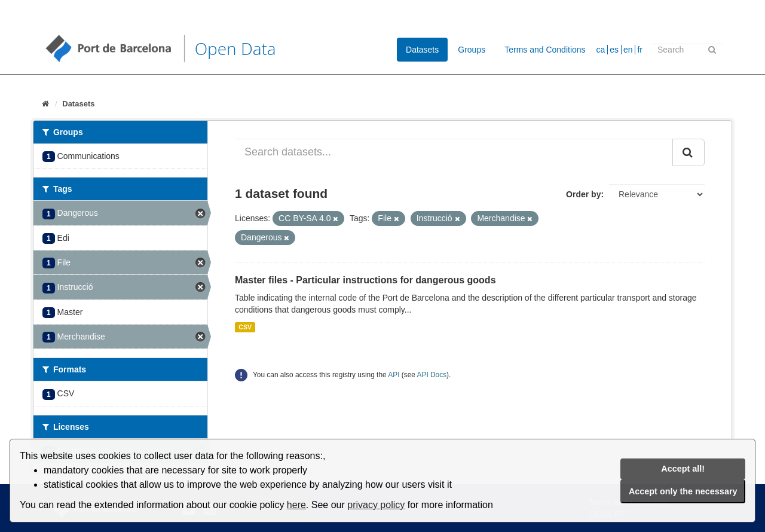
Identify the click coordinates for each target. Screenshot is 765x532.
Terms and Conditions (545, 50)
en (628, 50)
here (296, 505)
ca (601, 50)
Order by (583, 194)
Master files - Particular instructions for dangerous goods (365, 280)
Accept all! (683, 469)
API (394, 375)
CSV (245, 327)
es (614, 50)
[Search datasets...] (454, 152)
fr (640, 50)
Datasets (422, 50)
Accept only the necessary (683, 491)
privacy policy (376, 505)
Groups (472, 50)
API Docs (432, 375)
